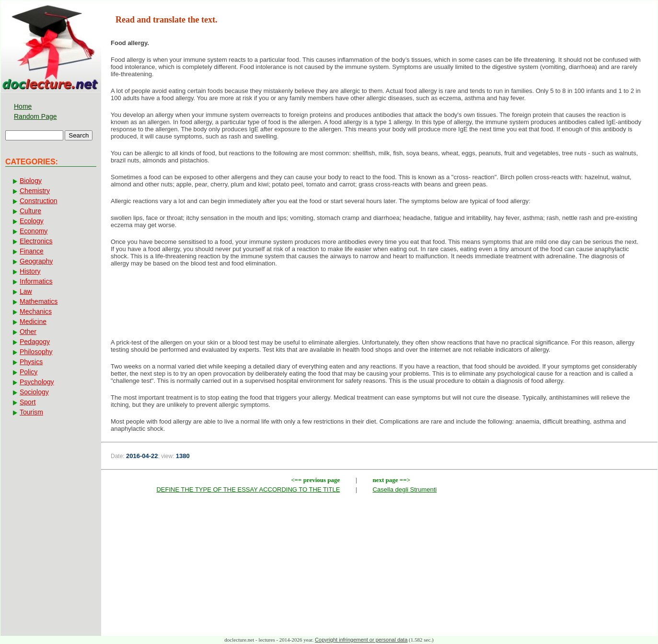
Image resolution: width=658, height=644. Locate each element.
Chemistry (35, 191)
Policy (29, 372)
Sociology (34, 392)
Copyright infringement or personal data (361, 640)
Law (26, 291)
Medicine (33, 322)
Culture (30, 211)
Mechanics (36, 311)
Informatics (36, 281)
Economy (34, 231)
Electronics (36, 241)
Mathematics (39, 301)
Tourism (31, 412)
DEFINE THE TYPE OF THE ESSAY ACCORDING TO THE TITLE (248, 489)
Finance (32, 251)
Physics (31, 362)
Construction (39, 201)
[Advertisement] (380, 306)
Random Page (35, 116)
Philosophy (36, 352)
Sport (28, 402)
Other (28, 332)
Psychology (37, 382)
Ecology (32, 221)
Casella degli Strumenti (405, 489)
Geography (36, 261)
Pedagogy (35, 342)
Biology (31, 181)
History (30, 271)
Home (23, 106)
